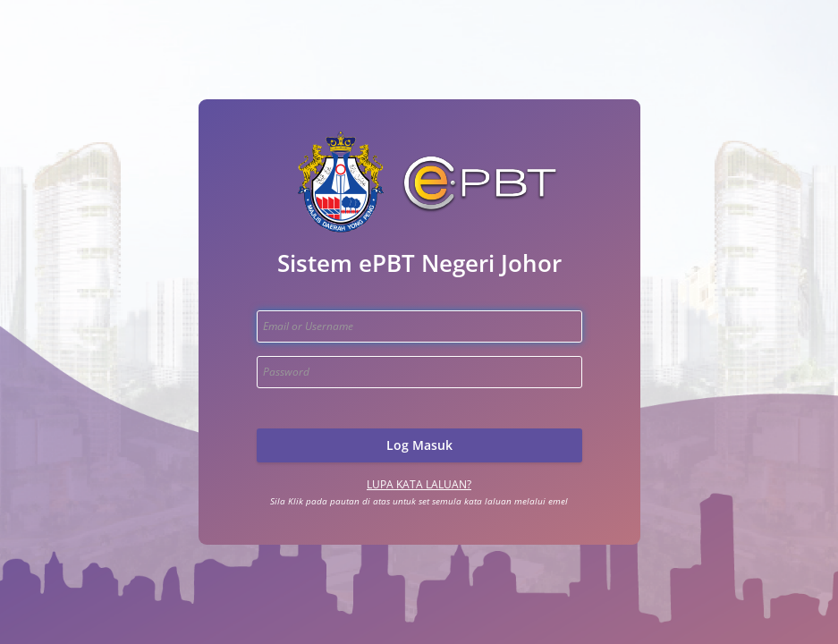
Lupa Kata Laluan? (419, 484)
